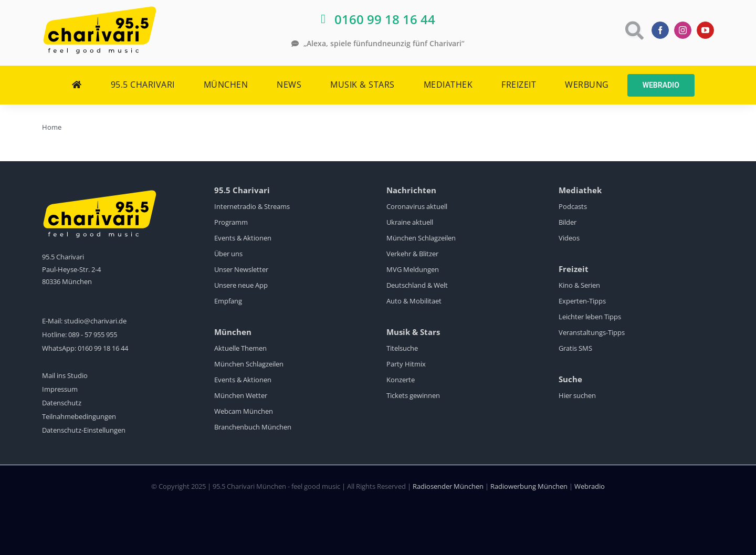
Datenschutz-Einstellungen (84, 430)
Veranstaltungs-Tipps (592, 332)
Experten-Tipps (582, 301)
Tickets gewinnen (413, 395)
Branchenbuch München (253, 427)
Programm (231, 222)
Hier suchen (577, 395)
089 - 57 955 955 (93, 334)
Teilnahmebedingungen (79, 416)
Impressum (60, 389)
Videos (569, 238)
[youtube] (705, 30)
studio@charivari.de (95, 321)
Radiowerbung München (529, 486)
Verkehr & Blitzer (412, 254)
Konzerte (401, 380)
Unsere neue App (241, 285)
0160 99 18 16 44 (103, 348)
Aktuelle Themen (240, 348)
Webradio (590, 486)
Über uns (228, 254)
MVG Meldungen (413, 269)
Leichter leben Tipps (590, 317)
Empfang (228, 301)
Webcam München (244, 411)
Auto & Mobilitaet (414, 301)
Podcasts (573, 206)
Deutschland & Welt (417, 285)
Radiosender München (448, 486)
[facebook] (660, 30)
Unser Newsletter (241, 269)
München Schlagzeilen (249, 364)
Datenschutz (62, 403)
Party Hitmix (406, 364)
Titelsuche (402, 348)
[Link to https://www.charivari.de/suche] (633, 30)
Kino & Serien (579, 285)
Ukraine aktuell (410, 222)
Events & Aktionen (243, 238)
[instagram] (683, 30)
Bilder (568, 222)
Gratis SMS (575, 348)
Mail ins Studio (65, 375)
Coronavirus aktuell (417, 206)
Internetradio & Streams (252, 206)
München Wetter (241, 395)
